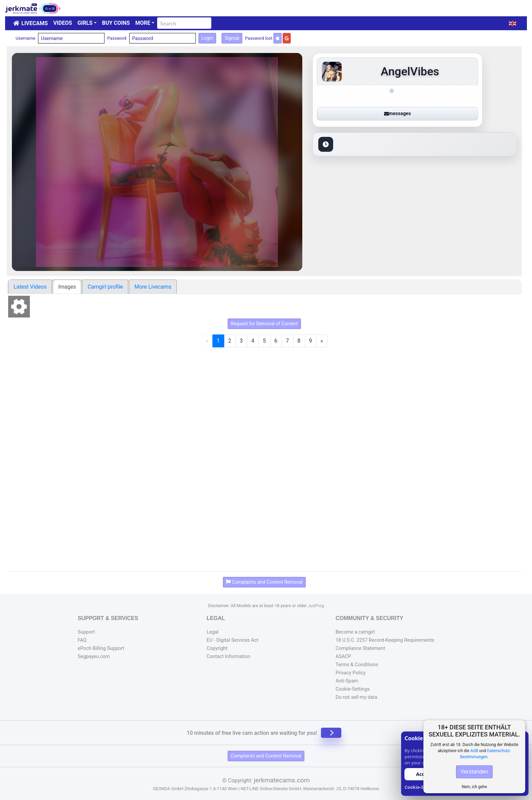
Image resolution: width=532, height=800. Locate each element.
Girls (85, 23)
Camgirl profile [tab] (105, 287)
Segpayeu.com (94, 657)
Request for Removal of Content (264, 324)
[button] (512, 23)
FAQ (82, 640)
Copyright (217, 648)
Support (86, 632)
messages (397, 113)
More (143, 23)
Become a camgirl (355, 632)
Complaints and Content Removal (266, 756)
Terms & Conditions (357, 665)
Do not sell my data (356, 697)
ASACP (343, 657)
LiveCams (35, 23)
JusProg (316, 606)
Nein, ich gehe (474, 787)
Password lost (259, 38)
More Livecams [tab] (153, 287)
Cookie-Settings (353, 689)
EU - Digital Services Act (232, 640)
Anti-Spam (347, 681)
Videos (63, 23)
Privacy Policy (351, 673)
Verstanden (474, 772)
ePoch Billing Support (101, 648)
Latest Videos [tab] (30, 287)
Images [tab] (67, 287)
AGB (474, 751)
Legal (213, 632)
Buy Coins (116, 23)
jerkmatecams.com (282, 780)
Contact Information (229, 657)
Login (207, 38)
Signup (232, 38)
